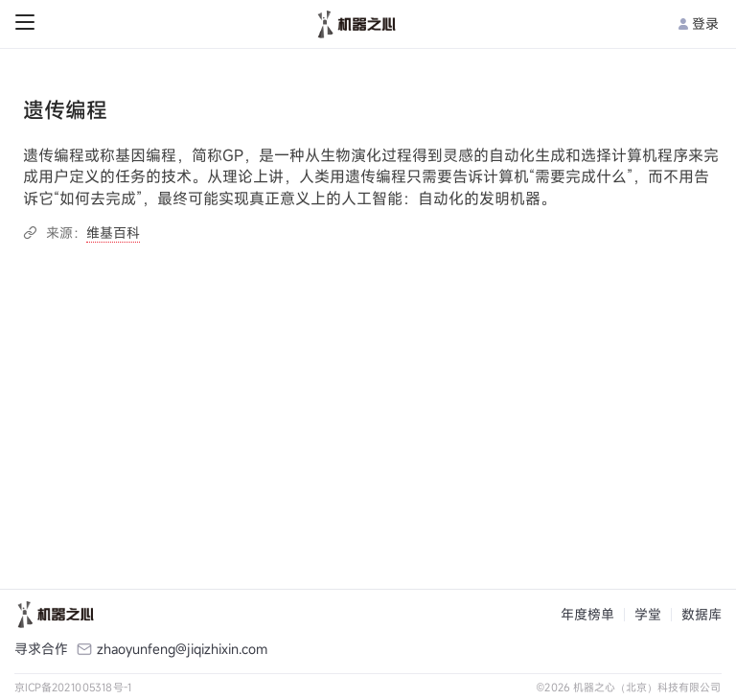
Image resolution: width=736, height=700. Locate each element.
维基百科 (113, 233)
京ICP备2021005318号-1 (73, 687)
